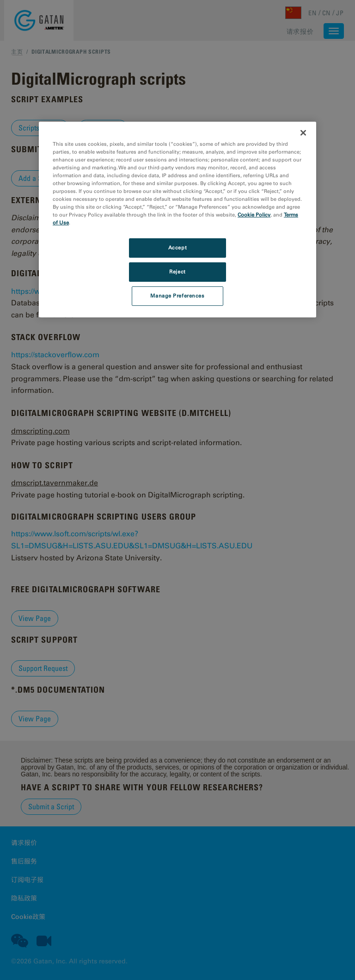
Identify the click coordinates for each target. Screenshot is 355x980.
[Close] (303, 133)
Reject (177, 272)
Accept (177, 248)
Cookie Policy (254, 215)
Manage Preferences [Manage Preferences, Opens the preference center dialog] (177, 296)
